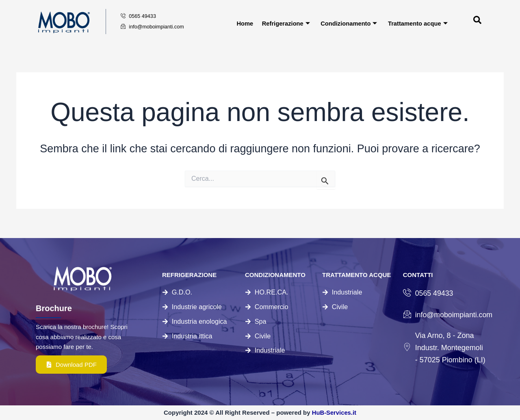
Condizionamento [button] (349, 23)
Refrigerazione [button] (286, 23)
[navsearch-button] (462, 22)
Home (245, 23)
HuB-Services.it (334, 412)
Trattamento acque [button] (418, 23)
